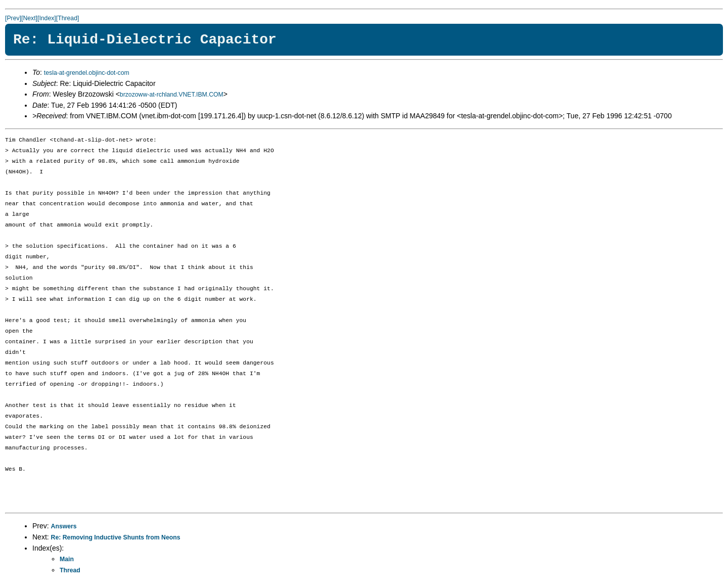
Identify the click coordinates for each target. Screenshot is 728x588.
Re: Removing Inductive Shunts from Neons (116, 537)
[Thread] (68, 18)
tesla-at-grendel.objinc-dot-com (87, 73)
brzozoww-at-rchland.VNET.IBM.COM (172, 95)
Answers (64, 526)
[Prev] (13, 18)
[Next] (29, 18)
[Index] (47, 18)
